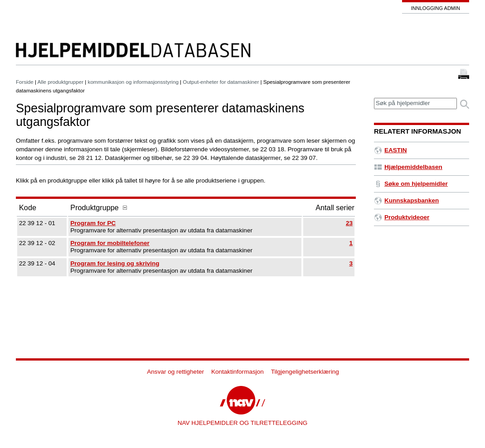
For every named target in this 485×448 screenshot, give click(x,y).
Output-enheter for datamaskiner (221, 82)
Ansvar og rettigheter (175, 372)
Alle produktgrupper (61, 82)
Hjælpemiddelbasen (408, 167)
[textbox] (415, 104)
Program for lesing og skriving (115, 263)
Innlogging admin (436, 8)
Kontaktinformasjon (238, 372)
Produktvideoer (402, 217)
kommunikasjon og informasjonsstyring (133, 82)
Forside (25, 82)
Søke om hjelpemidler (411, 184)
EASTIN (390, 150)
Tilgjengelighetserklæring (305, 372)
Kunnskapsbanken (406, 200)
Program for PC (93, 223)
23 (349, 223)
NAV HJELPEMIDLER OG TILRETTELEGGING (243, 423)
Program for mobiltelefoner (110, 243)
